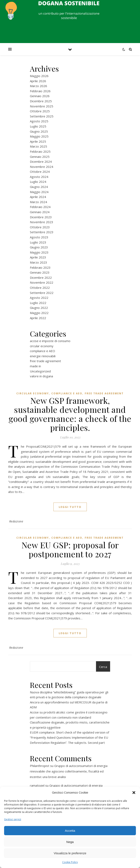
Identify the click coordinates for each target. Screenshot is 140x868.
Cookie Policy (70, 862)
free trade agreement (45, 361)
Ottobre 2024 (40, 172)
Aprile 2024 (38, 197)
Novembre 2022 (42, 282)
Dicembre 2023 (41, 217)
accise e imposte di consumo (50, 341)
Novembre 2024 (42, 167)
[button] (134, 793)
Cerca (103, 667)
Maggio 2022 (39, 313)
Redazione (16, 521)
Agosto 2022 (39, 298)
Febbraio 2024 (40, 207)
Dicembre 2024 (41, 162)
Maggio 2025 (39, 136)
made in (35, 366)
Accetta (70, 831)
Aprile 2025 (38, 141)
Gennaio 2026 (40, 96)
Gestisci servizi (13, 819)
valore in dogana (41, 376)
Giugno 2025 (39, 131)
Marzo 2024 (38, 202)
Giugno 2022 (39, 308)
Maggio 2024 (39, 192)
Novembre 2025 (42, 106)
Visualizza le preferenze (70, 853)
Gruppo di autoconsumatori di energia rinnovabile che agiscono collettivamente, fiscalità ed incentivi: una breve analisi (69, 771)
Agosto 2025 (39, 121)
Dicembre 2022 (41, 278)
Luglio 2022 (38, 303)
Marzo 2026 (38, 86)
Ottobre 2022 (40, 288)
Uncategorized (40, 371)
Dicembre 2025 (41, 101)
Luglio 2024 (38, 182)
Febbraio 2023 (40, 267)
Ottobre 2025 (40, 111)
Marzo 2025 (38, 146)
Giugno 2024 (39, 187)
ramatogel (37, 785)
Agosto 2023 (39, 237)
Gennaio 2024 (40, 212)
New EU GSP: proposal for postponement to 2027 (70, 549)
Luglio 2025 (38, 126)
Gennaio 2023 (40, 272)
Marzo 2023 (38, 262)
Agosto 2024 (39, 177)
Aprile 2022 (38, 318)
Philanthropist (40, 766)
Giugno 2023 (39, 247)
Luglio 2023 (38, 242)
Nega (70, 842)
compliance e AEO (42, 351)
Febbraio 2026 (40, 91)
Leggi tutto (70, 507)
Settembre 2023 (42, 232)
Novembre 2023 (42, 222)
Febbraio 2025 (40, 151)
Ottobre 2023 (40, 227)
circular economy (42, 346)
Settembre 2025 (42, 116)
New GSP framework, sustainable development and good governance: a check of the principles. (70, 414)
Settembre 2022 (42, 293)
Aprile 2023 (38, 257)
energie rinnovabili (43, 356)
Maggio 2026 (39, 76)
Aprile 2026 (38, 81)
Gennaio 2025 (40, 157)
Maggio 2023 (39, 252)
